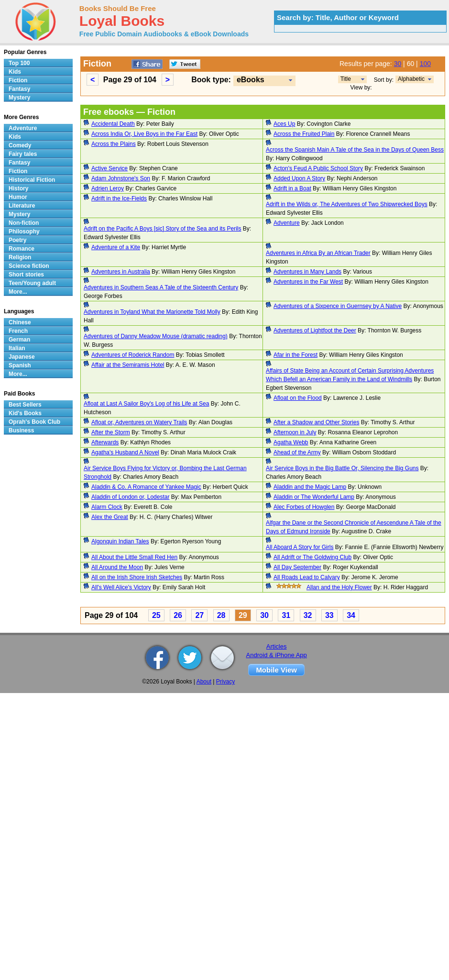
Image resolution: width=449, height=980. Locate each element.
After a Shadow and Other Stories (316, 422)
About (204, 682)
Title (346, 79)
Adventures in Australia (121, 272)
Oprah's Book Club (34, 422)
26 (178, 615)
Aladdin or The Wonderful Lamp (314, 497)
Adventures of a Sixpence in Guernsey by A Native (338, 306)
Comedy (20, 145)
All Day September (297, 567)
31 (286, 615)
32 (308, 615)
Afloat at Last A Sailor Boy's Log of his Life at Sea (146, 404)
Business (21, 430)
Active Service (110, 168)
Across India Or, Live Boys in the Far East (144, 134)
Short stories (26, 275)
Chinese (20, 322)
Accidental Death (113, 124)
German (19, 340)
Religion (20, 257)
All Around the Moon (117, 567)
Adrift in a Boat (292, 188)
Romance (22, 249)
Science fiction (29, 266)
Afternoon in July (295, 432)
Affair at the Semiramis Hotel (128, 365)
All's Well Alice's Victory (121, 587)
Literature (22, 206)
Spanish (20, 365)
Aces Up (284, 124)
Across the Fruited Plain (304, 134)
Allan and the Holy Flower (339, 587)
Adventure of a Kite (116, 247)
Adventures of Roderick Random (133, 355)
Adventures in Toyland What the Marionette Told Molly (152, 312)
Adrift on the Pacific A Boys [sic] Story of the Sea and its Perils (163, 229)
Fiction (18, 80)
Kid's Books (25, 413)
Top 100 (19, 63)
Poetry (17, 240)
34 (351, 615)
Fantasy (19, 89)
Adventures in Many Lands (307, 272)
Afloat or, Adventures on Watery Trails (139, 422)
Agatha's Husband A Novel (125, 452)
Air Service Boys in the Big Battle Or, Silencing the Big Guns (342, 468)
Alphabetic (411, 79)
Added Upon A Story (299, 178)
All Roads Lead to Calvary (307, 577)
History (18, 188)
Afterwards (105, 442)
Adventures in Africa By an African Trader (318, 253)
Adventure (287, 223)
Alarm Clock (107, 507)
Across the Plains (114, 144)
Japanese (22, 357)
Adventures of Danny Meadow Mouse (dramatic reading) (156, 336)
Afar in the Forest (296, 355)
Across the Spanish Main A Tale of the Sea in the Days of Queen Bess (355, 150)
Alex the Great (110, 517)
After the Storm (111, 432)
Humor (18, 197)
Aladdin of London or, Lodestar (130, 497)
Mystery (19, 98)
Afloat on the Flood (298, 398)
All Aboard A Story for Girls (300, 547)
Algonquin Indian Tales (120, 541)
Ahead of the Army (297, 452)
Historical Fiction (32, 180)
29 (243, 615)
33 (329, 615)
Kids (15, 72)
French (18, 331)
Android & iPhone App (277, 655)
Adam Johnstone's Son (121, 178)
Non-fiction (24, 223)
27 (199, 615)
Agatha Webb (291, 442)
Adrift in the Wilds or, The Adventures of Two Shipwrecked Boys (347, 204)
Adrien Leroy (108, 188)
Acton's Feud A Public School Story (318, 168)
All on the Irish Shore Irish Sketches (137, 577)
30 (398, 64)
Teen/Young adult (32, 283)
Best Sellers (25, 405)
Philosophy (24, 231)
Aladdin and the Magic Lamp (310, 487)
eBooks (251, 80)
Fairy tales (23, 154)
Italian (17, 348)
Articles (277, 646)
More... (18, 292)
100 (425, 64)
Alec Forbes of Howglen (304, 507)
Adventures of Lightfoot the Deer (315, 330)
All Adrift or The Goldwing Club (312, 557)
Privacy (225, 682)
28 (221, 615)
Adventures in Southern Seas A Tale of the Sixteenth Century (161, 287)
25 (156, 615)
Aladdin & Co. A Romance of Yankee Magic (146, 487)
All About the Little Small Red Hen (134, 557)
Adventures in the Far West (308, 282)
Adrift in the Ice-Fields (119, 198)
